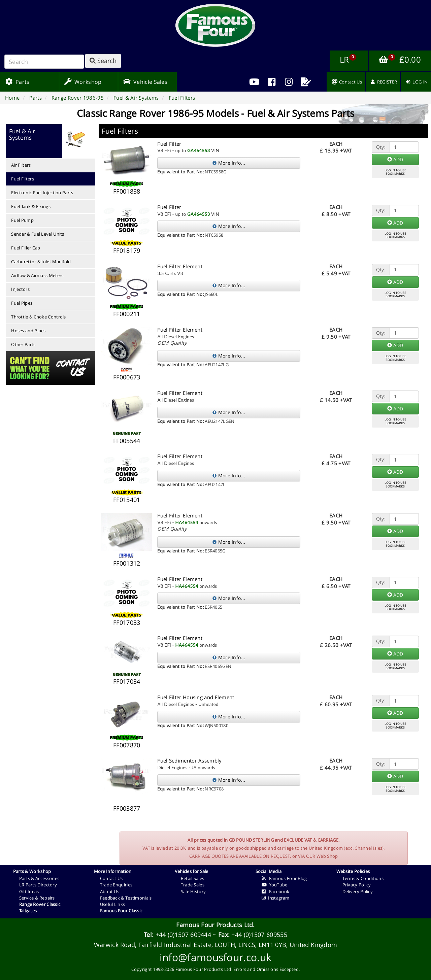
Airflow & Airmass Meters (37, 275)
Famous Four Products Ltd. (215, 925)
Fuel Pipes (22, 303)
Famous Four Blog (284, 878)
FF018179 (127, 250)
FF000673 (127, 377)
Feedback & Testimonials (126, 898)
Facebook (276, 891)
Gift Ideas (29, 891)
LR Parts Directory (38, 885)
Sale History (193, 891)
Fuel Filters (23, 179)
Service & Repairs (37, 898)
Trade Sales (193, 885)
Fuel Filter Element (180, 266)
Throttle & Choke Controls (39, 317)
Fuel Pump (22, 220)
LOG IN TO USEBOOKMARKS (395, 172)
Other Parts (23, 344)
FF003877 (127, 808)
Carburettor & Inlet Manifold (41, 262)
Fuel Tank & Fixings (31, 206)
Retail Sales (193, 878)
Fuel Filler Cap (26, 248)
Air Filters (21, 165)
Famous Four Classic (121, 911)
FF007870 (127, 745)
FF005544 (127, 441)
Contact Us (111, 878)
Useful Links (113, 904)
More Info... (229, 163)
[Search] (44, 62)
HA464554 (187, 522)
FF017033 (127, 622)
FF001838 (127, 191)
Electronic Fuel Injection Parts (42, 193)
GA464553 (199, 150)
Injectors (20, 289)
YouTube (275, 885)
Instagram (276, 898)
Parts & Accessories (39, 878)
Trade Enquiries (116, 885)
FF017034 (127, 681)
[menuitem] (272, 82)
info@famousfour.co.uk (215, 957)
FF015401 (127, 500)
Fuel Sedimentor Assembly (189, 761)
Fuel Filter (169, 144)
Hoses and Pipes (28, 331)
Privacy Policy (357, 885)
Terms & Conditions (363, 878)
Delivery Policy (358, 891)
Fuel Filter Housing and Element (196, 697)
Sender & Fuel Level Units (38, 234)
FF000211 (127, 314)
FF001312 (127, 563)
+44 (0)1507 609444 (183, 935)
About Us (110, 891)
